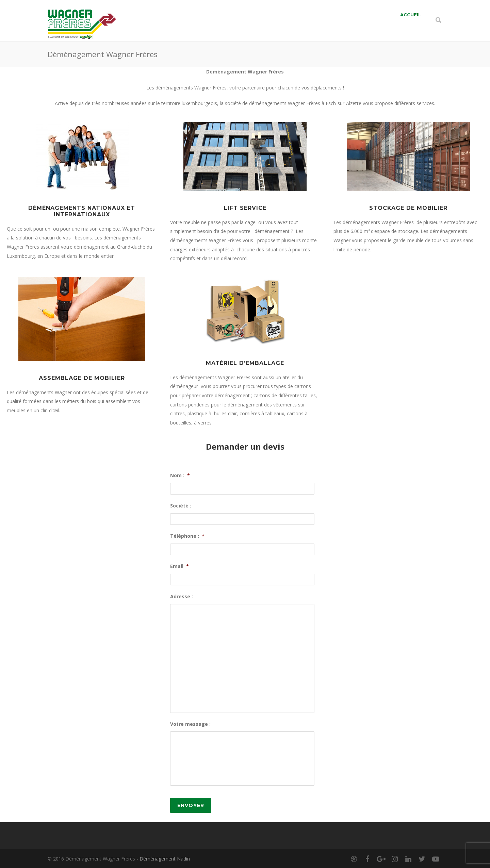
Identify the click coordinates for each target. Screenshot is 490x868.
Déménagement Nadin (165, 859)
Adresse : (182, 597)
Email (179, 566)
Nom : (180, 475)
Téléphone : (187, 536)
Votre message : (190, 724)
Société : (181, 506)
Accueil (411, 15)
